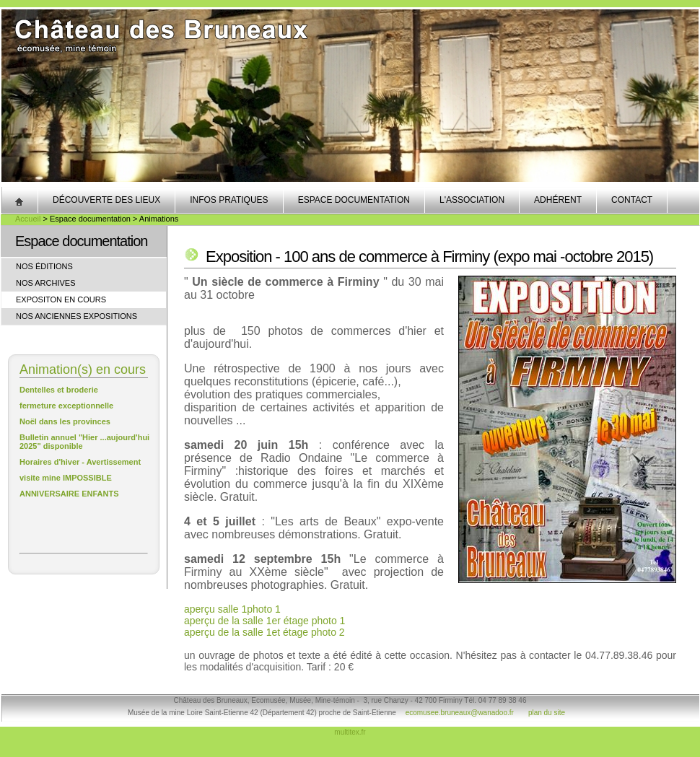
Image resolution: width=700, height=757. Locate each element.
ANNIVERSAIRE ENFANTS (69, 494)
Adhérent (558, 200)
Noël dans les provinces (65, 421)
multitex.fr (350, 732)
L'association (472, 200)
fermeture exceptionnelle (66, 406)
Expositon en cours (61, 299)
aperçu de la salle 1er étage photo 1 (264, 621)
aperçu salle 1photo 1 (232, 609)
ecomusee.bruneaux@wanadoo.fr (460, 713)
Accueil (28, 219)
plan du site (547, 713)
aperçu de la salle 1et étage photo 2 (264, 632)
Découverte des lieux (106, 200)
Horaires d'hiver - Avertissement (80, 462)
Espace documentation (354, 200)
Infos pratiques (229, 200)
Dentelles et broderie (59, 390)
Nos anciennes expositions (76, 316)
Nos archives (46, 283)
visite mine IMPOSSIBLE (66, 478)
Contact (632, 200)
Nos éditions (44, 266)
